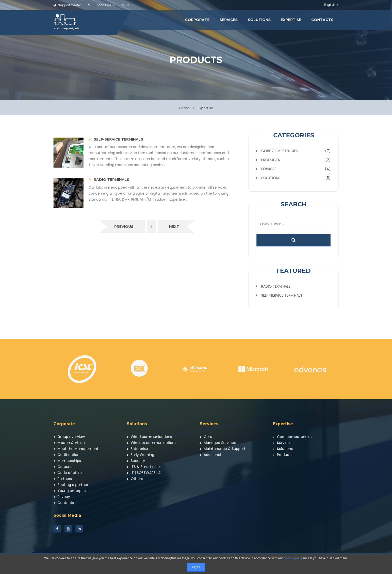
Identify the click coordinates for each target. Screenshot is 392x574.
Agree (196, 567)
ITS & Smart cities (144, 467)
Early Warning (140, 455)
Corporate (197, 20)
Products (283, 455)
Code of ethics (68, 473)
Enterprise (137, 449)
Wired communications (149, 437)
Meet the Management (76, 449)
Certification (66, 455)
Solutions (259, 20)
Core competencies (293, 437)
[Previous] (124, 227)
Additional (210, 455)
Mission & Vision (69, 443)
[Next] (174, 227)
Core (206, 437)
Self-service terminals (282, 295)
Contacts (322, 20)
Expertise (291, 20)
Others (135, 479)
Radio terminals (276, 286)
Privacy (62, 497)
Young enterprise (70, 491)
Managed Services (218, 443)
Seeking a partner (71, 485)
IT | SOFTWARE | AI (144, 473)
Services (229, 20)
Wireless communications (151, 443)
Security (136, 461)
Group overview (69, 437)
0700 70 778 (109, 5)
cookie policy (293, 558)
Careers (62, 467)
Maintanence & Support (223, 449)
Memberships (67, 461)
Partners (63, 479)
